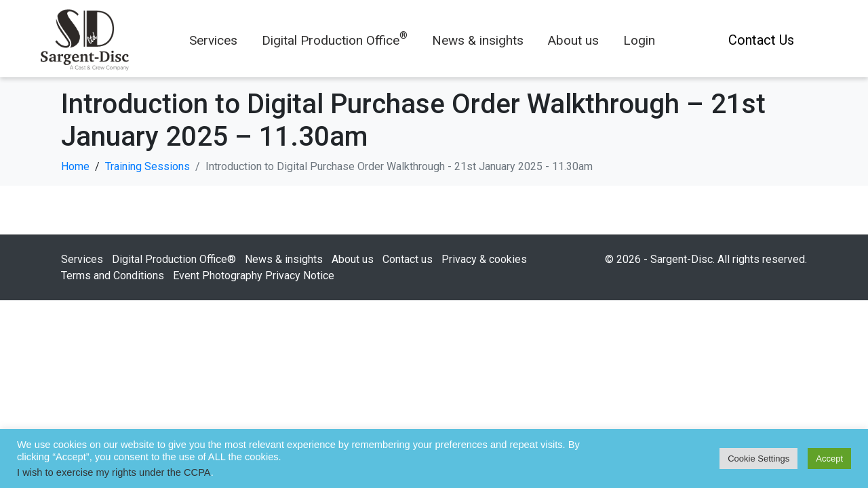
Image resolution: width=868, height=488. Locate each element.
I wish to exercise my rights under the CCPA (114, 472)
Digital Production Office (335, 40)
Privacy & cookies (484, 259)
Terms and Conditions (113, 276)
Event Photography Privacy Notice (254, 276)
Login (639, 40)
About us (573, 40)
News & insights (478, 40)
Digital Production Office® (174, 259)
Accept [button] (829, 459)
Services (213, 40)
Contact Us (761, 40)
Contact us (408, 259)
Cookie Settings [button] (758, 459)
